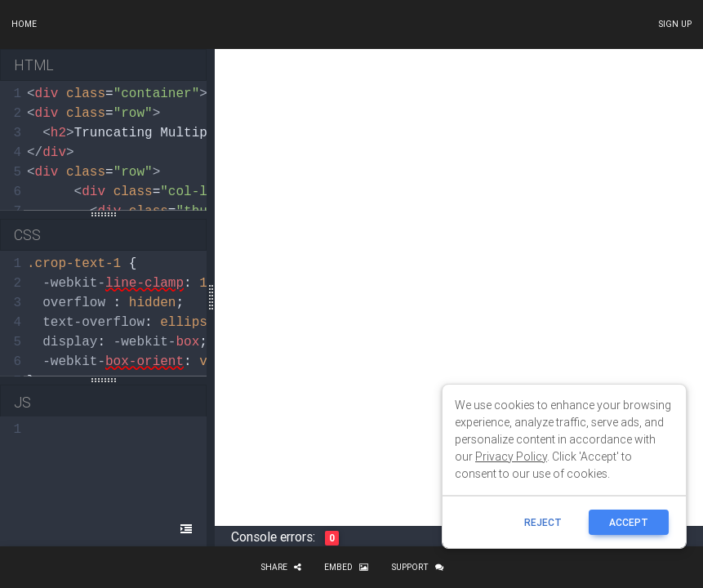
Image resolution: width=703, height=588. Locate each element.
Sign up (675, 24)
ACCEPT (629, 522)
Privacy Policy (511, 457)
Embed (346, 567)
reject (543, 522)
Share (281, 567)
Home (24, 24)
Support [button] (417, 567)
